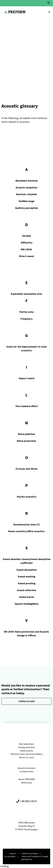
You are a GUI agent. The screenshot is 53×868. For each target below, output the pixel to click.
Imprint (13, 853)
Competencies (26, 771)
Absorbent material (26, 181)
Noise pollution (26, 434)
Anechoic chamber (27, 194)
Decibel (27, 236)
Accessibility (10, 856)
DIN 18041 (26, 249)
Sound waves (27, 597)
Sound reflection (27, 590)
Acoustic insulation (26, 187)
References (26, 783)
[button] (49, 3)
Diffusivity (27, 243)
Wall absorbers (26, 744)
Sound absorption (26, 570)
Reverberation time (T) (27, 524)
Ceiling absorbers (27, 747)
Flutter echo (27, 312)
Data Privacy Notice (30, 853)
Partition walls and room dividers (27, 754)
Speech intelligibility (27, 604)
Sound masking (26, 576)
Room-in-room (26, 757)
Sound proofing (27, 583)
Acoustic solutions (27, 768)
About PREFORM (26, 779)
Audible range (26, 201)
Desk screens (27, 751)
